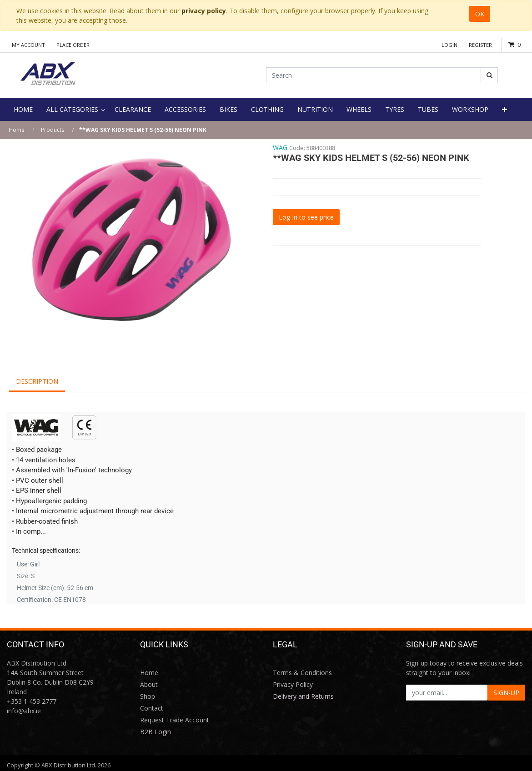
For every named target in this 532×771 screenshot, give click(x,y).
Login (449, 45)
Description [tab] (37, 381)
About (149, 684)
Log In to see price (306, 217)
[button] (504, 109)
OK (480, 14)
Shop (148, 696)
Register (480, 45)
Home (17, 130)
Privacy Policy (293, 684)
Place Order (73, 45)
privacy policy (204, 11)
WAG (280, 148)
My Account (28, 45)
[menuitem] (23, 109)
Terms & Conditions (302, 673)
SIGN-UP (506, 693)
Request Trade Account (175, 720)
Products (53, 130)
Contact (152, 708)
